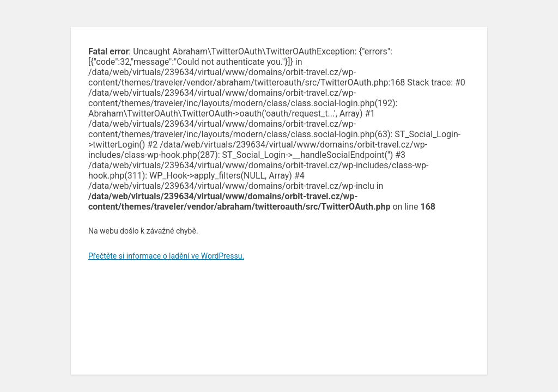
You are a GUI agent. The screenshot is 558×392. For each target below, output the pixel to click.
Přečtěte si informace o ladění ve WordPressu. (166, 256)
